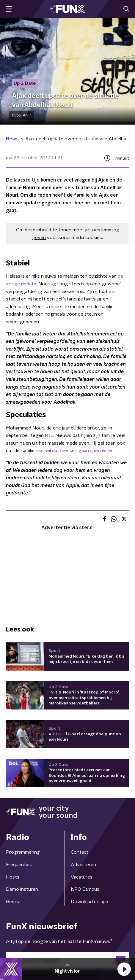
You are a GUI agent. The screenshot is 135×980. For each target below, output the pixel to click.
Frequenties (19, 865)
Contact (80, 852)
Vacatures (82, 877)
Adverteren (83, 865)
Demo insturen (22, 889)
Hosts (13, 877)
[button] (124, 969)
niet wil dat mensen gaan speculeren (75, 451)
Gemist (14, 902)
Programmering (23, 852)
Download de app (90, 902)
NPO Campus (85, 889)
